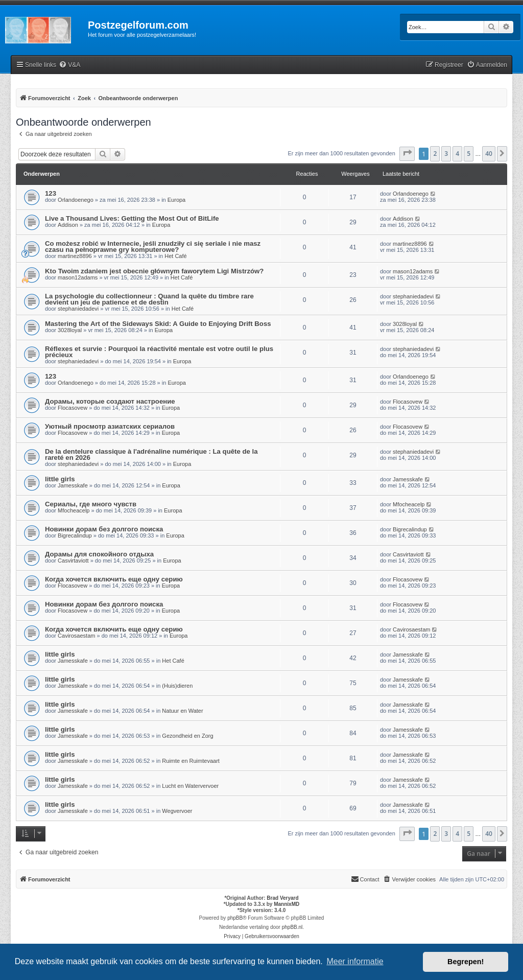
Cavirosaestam (76, 636)
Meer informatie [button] (355, 961)
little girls (60, 479)
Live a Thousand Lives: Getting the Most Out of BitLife (132, 218)
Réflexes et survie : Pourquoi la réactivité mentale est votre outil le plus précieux (159, 352)
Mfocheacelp (74, 510)
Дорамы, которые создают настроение (110, 401)
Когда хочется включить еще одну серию (114, 579)
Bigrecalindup (75, 535)
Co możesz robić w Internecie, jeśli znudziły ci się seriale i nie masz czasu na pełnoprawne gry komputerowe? (153, 247)
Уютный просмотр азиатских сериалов (110, 426)
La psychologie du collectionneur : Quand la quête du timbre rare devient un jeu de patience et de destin (149, 299)
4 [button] (457, 154)
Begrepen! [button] (466, 962)
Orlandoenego (76, 200)
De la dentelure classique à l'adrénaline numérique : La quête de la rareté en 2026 (151, 454)
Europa (176, 200)
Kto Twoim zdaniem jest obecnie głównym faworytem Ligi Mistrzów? (154, 271)
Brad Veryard (282, 898)
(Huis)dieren (177, 686)
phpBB (235, 918)
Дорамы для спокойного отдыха (99, 554)
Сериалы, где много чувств (91, 504)
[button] (407, 154)
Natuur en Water (182, 711)
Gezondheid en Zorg (187, 736)
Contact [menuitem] (365, 879)
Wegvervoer (177, 811)
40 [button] (489, 154)
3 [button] (446, 154)
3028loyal (70, 330)
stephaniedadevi (78, 309)
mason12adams (78, 277)
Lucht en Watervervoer (190, 786)
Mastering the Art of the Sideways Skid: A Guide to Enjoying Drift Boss (158, 324)
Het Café (175, 256)
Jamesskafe (73, 485)
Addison (68, 225)
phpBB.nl (292, 927)
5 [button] (469, 154)
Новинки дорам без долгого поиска (104, 529)
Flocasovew (73, 408)
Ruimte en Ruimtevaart (191, 761)
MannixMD (287, 904)
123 (51, 193)
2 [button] (435, 154)
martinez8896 (75, 256)
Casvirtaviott (73, 561)
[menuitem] (69, 65)
